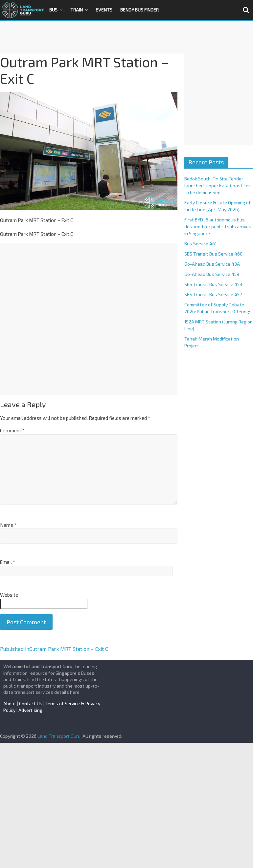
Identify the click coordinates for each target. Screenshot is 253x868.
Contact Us (31, 703)
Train (77, 10)
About (10, 703)
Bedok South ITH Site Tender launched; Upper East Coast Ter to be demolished (217, 186)
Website (9, 595)
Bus (53, 10)
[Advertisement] (126, 37)
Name (8, 525)
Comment (12, 430)
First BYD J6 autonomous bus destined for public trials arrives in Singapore (218, 227)
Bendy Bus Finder (139, 10)
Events (104, 10)
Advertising (30, 710)
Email (8, 562)
